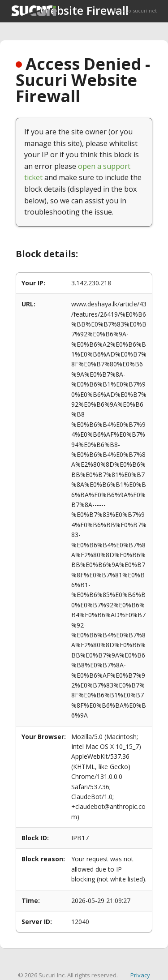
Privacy (140, 975)
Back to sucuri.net (135, 11)
